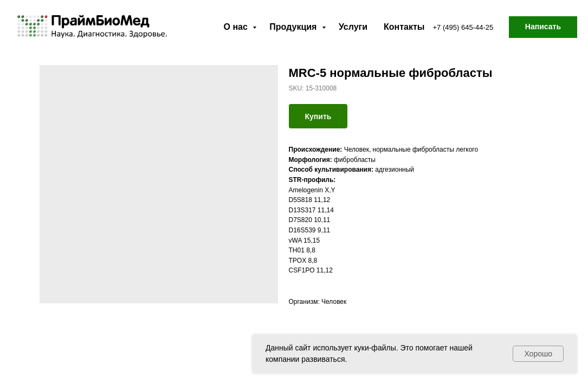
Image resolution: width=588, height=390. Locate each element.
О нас (237, 27)
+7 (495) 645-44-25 (463, 27)
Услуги (353, 27)
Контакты (404, 27)
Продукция (294, 27)
